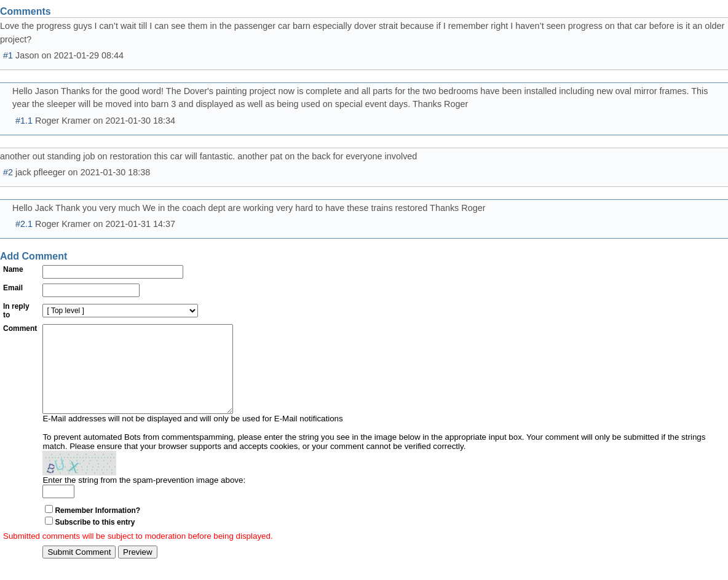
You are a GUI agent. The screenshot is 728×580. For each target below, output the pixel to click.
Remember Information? (97, 529)
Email (13, 288)
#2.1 (24, 224)
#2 (8, 172)
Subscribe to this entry (95, 541)
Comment (20, 328)
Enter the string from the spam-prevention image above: (144, 499)
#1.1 (24, 121)
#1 (8, 55)
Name (13, 269)
